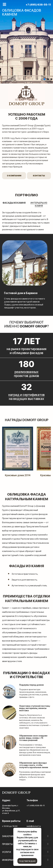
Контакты (39, 176)
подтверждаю (27, 861)
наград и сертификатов (26, 395)
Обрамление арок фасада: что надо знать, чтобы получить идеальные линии (34, 765)
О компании (14, 176)
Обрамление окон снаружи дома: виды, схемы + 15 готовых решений (33, 738)
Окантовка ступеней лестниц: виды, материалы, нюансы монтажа (35, 708)
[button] (45, 79)
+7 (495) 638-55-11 (38, 5)
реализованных (26, 372)
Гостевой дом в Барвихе (21, 293)
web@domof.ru (34, 826)
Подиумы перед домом (31, 685)
